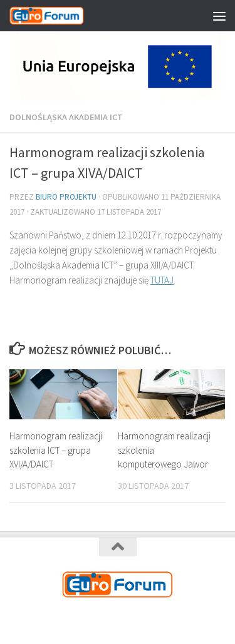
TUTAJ (162, 280)
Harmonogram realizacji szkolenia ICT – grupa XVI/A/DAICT (56, 450)
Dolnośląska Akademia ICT (66, 117)
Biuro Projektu (66, 197)
